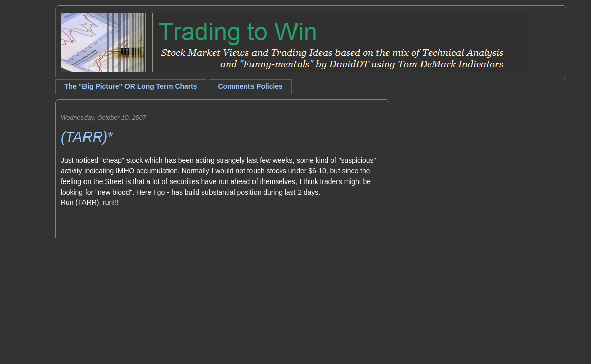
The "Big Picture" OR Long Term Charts (131, 86)
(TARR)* (87, 137)
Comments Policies (250, 86)
